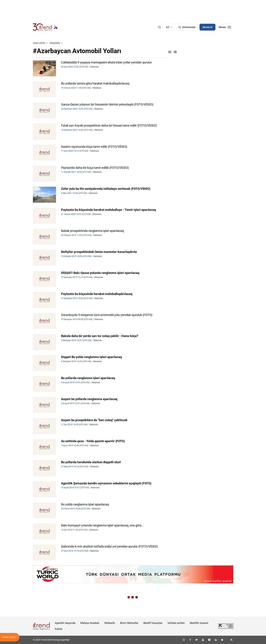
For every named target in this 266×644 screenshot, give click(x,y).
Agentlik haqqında (65, 623)
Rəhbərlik (110, 623)
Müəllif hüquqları (153, 623)
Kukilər (59, 629)
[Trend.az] (45, 27)
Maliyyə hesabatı (90, 623)
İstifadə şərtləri (176, 623)
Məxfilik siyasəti (199, 623)
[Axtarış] (159, 27)
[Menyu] (225, 27)
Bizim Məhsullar (129, 623)
